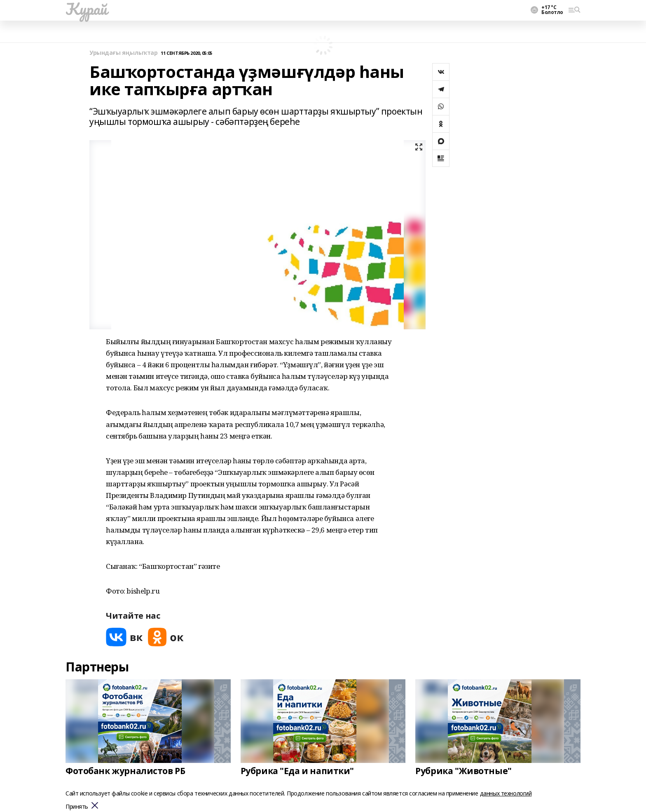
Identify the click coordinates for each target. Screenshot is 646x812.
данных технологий (506, 793)
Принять (77, 807)
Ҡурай (86, 9)
